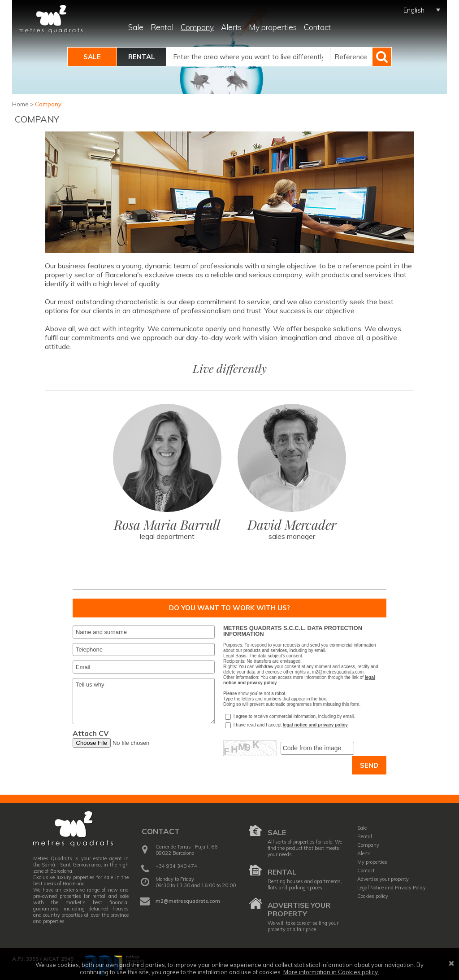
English (414, 10)
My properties (273, 27)
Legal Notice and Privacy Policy (392, 888)
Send (369, 765)
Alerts (231, 27)
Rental (162, 27)
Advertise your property (299, 910)
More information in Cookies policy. (331, 972)
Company (197, 27)
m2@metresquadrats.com (188, 901)
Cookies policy (373, 896)
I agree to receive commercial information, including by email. (290, 717)
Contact (317, 27)
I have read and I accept (253, 725)
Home (20, 104)
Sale (136, 27)
